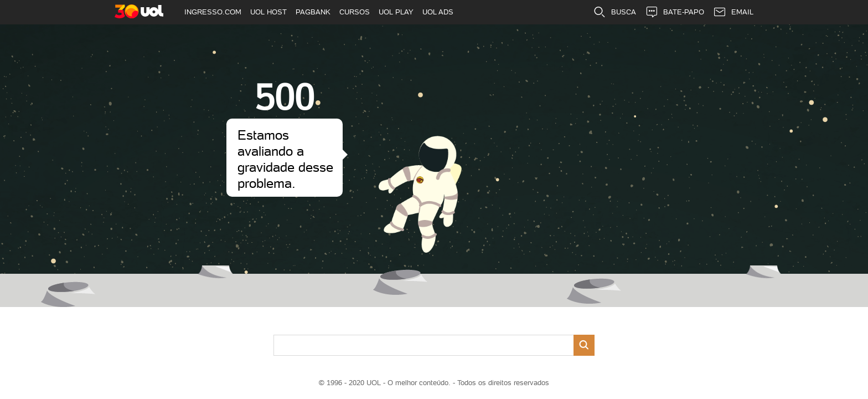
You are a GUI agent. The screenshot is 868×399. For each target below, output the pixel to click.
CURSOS (355, 12)
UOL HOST (268, 12)
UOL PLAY (396, 12)
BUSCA (614, 12)
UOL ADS (438, 12)
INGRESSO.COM (213, 12)
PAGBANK (313, 12)
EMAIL (733, 12)
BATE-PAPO (675, 12)
